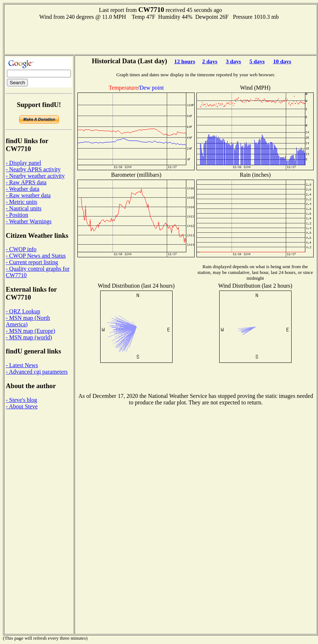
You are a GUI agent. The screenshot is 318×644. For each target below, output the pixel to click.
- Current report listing (32, 262)
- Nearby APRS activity (33, 169)
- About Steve (22, 406)
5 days (257, 61)
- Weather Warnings (29, 221)
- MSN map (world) (29, 337)
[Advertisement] (161, 37)
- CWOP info (21, 249)
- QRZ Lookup (23, 311)
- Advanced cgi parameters (37, 372)
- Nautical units (24, 208)
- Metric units (22, 202)
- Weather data (23, 189)
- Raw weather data (28, 195)
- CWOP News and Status (36, 256)
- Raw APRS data (26, 182)
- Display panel (24, 163)
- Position (17, 215)
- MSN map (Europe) (30, 331)
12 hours (185, 61)
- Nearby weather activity (35, 176)
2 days (210, 61)
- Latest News (22, 365)
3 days (233, 61)
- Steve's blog (21, 400)
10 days (282, 61)
